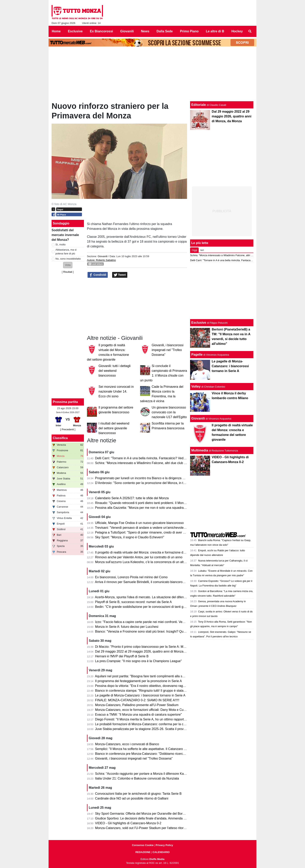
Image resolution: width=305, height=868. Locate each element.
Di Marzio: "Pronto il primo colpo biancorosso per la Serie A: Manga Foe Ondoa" (152, 647)
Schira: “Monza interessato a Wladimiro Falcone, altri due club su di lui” (146, 463)
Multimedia (200, 450)
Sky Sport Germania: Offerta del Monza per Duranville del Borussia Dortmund (150, 814)
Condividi (98, 275)
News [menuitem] (145, 31)
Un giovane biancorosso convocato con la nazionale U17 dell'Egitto (169, 412)
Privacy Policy (164, 845)
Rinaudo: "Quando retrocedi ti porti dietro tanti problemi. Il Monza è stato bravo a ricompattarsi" (162, 503)
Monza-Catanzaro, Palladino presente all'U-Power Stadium (137, 705)
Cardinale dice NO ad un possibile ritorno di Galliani (132, 798)
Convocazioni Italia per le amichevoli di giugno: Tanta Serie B (138, 794)
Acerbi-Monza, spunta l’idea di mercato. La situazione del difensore (143, 597)
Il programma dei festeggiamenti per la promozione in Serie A (139, 681)
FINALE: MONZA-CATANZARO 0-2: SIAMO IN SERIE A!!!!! (137, 700)
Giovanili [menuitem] (127, 31)
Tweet (120, 275)
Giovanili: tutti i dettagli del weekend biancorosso (115, 371)
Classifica (60, 438)
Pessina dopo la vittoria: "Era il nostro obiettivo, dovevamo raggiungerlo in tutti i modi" (156, 686)
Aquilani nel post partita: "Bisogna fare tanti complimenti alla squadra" (144, 676)
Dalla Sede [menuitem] (165, 31)
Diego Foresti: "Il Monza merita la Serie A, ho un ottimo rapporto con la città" (149, 719)
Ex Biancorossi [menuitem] (102, 31)
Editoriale (199, 105)
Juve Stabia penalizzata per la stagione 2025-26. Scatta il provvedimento (147, 729)
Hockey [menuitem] (237, 31)
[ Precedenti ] (68, 429)
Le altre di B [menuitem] (215, 31)
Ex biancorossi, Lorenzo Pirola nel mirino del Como (131, 577)
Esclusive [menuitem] (75, 31)
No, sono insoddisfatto (68, 259)
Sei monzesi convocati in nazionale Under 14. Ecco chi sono (116, 391)
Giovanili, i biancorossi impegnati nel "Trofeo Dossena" (168, 350)
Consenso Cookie (143, 845)
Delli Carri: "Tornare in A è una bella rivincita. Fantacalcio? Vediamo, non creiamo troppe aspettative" (166, 458)
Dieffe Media (157, 859)
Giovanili (102, 256)
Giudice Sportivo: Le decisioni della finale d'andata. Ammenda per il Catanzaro (151, 818)
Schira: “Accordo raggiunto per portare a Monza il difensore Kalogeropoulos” (149, 774)
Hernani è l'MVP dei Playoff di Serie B (122, 656)
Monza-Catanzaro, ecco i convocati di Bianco (127, 744)
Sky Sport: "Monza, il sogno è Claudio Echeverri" (130, 537)
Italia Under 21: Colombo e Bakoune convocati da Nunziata (137, 778)
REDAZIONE (143, 852)
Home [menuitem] (56, 31)
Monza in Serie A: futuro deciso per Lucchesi (127, 627)
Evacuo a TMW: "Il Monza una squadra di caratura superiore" (139, 715)
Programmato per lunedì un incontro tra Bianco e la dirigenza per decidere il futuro (153, 478)
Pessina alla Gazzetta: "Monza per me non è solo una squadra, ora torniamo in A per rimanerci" (163, 508)
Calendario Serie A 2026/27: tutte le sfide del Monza (132, 498)
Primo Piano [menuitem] (189, 31)
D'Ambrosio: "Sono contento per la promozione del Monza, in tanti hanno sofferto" (153, 483)
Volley (196, 386)
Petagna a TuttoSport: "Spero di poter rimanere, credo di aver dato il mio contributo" (154, 532)
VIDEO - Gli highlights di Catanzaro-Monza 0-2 (128, 823)
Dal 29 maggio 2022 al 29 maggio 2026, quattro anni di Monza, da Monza (147, 651)
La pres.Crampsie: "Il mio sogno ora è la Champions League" (139, 661)
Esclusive (199, 323)
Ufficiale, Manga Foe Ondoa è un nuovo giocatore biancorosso (140, 523)
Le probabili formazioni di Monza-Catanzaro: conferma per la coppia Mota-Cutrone (153, 724)
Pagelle (197, 355)
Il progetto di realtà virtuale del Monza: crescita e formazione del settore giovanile (153, 552)
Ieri (202, 250)
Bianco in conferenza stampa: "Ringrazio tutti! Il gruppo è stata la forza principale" (153, 691)
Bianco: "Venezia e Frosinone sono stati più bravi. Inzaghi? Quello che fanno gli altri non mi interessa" (167, 631)
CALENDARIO (161, 852)
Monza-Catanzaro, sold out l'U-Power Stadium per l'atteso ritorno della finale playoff (154, 828)
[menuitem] (250, 31)
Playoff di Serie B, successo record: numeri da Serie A (134, 602)
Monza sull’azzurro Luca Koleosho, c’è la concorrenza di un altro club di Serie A (152, 562)
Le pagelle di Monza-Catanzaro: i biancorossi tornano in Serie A (140, 695)
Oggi (194, 250)
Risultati (68, 272)
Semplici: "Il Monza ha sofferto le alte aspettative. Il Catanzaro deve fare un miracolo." (156, 749)
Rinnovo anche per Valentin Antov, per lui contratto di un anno (139, 557)
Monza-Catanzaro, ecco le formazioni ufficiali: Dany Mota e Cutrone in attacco (150, 710)
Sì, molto (61, 245)
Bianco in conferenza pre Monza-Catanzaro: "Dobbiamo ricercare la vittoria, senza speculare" (161, 754)
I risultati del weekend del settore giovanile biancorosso (114, 428)
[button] (68, 265)
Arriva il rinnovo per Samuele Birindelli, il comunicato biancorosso (141, 582)
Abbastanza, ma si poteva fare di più (66, 252)
